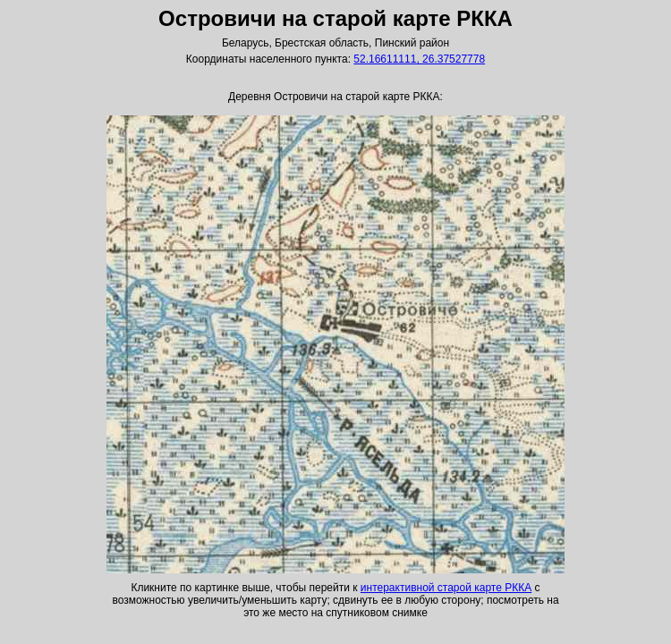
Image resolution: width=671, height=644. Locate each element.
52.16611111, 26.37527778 (419, 59)
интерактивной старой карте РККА (446, 588)
